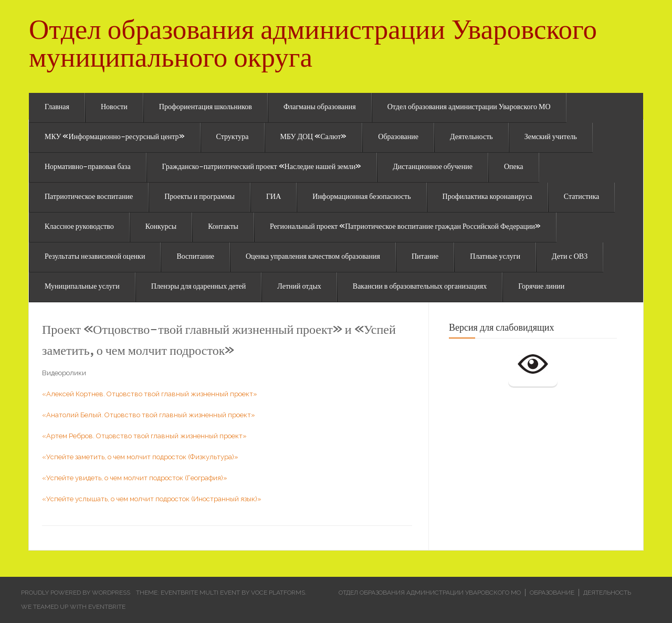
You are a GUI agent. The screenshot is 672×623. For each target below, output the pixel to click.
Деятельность (471, 138)
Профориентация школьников (206, 108)
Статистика (582, 197)
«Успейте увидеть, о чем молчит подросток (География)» (135, 478)
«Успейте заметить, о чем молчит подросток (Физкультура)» (140, 457)
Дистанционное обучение (433, 167)
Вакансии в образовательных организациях (420, 287)
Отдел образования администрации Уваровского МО (469, 108)
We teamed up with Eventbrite (73, 607)
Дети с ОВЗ (570, 257)
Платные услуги (495, 257)
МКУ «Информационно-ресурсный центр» (115, 138)
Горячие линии (541, 287)
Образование (398, 138)
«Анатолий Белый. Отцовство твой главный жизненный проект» (149, 415)
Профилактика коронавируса (487, 197)
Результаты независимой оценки (95, 257)
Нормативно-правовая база (88, 167)
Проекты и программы (199, 197)
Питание (425, 257)
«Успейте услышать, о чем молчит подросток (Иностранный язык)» (152, 499)
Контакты (223, 227)
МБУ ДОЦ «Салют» (314, 138)
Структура (233, 138)
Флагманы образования (320, 108)
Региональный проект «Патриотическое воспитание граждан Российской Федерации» (405, 227)
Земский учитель (551, 138)
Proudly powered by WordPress (76, 593)
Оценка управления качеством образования (313, 257)
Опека (514, 167)
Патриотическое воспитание (89, 197)
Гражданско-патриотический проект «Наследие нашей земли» (262, 167)
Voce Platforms (278, 593)
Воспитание (195, 257)
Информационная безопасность (361, 197)
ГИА (274, 197)
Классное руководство (79, 227)
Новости (114, 108)
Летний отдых (299, 287)
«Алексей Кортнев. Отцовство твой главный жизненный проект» (150, 394)
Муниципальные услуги (82, 287)
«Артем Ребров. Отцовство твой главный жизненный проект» (144, 436)
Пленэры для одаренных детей (198, 287)
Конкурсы (161, 227)
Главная (57, 108)
